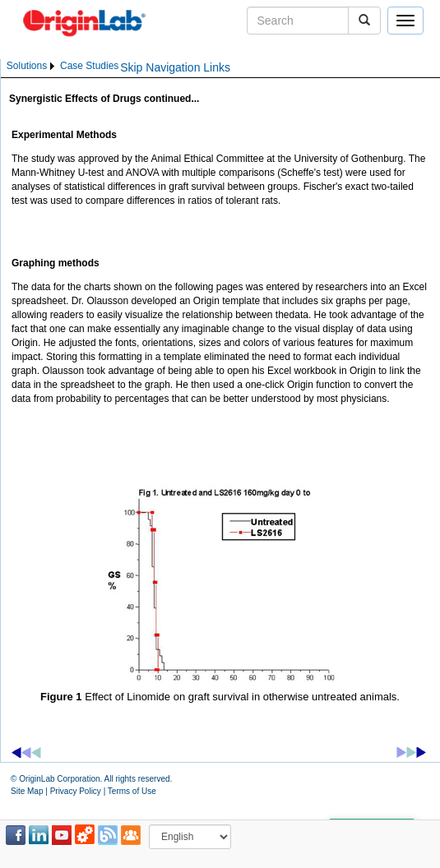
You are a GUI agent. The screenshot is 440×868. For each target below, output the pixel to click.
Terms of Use (132, 791)
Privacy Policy (76, 791)
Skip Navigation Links (175, 67)
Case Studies (89, 66)
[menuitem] (32, 66)
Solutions (27, 66)
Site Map (27, 791)
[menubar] (63, 66)
